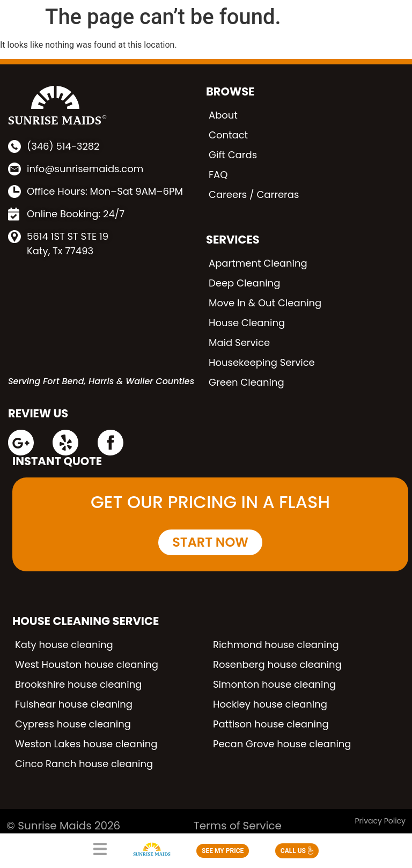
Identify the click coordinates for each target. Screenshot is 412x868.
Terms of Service (238, 826)
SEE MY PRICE (223, 851)
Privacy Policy (380, 821)
